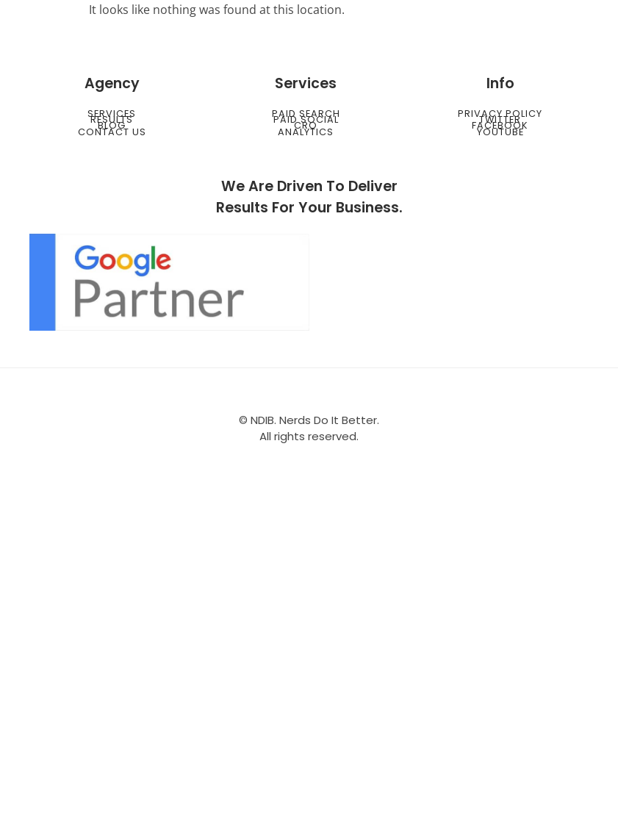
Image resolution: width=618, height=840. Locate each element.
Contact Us (112, 132)
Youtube (500, 132)
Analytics (306, 132)
